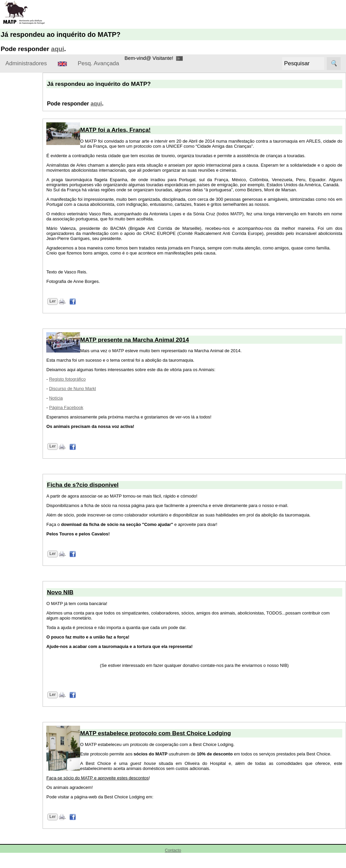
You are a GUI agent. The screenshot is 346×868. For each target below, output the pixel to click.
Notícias (15, 270)
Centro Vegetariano (30, 675)
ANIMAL (18, 548)
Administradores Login (31, 86)
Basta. (15, 624)
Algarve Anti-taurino (30, 574)
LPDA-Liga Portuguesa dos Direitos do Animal (29, 744)
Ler (78, 311)
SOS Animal (22, 809)
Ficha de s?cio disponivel (108, 495)
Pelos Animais (24, 784)
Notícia (81, 408)
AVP (13, 612)
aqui (58, 49)
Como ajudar (20, 176)
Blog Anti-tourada (28, 650)
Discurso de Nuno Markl (97, 399)
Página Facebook (91, 418)
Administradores (26, 63)
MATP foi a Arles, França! (140, 130)
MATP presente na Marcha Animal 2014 (39, 355)
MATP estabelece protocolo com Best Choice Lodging (180, 743)
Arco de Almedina (28, 586)
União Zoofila (23, 842)
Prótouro (18, 797)
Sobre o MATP (22, 100)
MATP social (19, 451)
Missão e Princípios (30, 132)
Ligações (16, 496)
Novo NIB (32, 318)
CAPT (15, 662)
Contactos (20, 157)
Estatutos (19, 144)
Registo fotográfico (92, 389)
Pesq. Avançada (98, 63)
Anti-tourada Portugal (32, 561)
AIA (14, 723)
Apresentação (24, 119)
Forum (13, 400)
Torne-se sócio (25, 196)
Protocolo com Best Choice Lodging (38, 297)
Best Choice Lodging (31, 637)
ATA (13, 599)
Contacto (173, 866)
